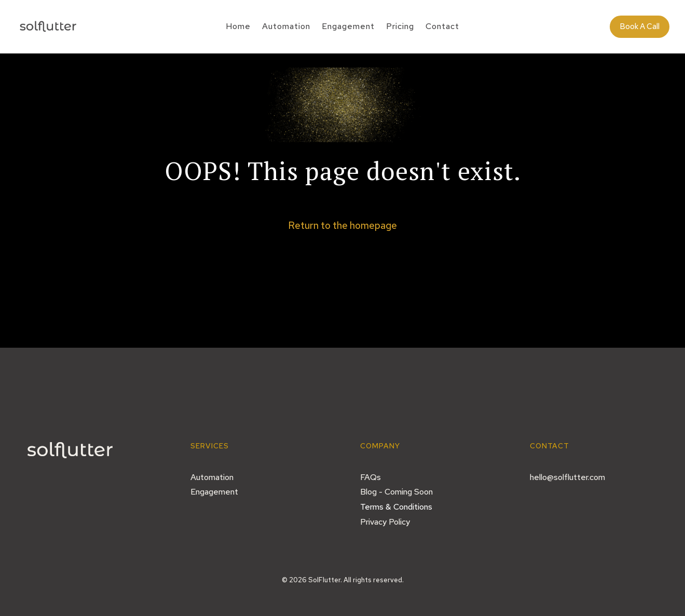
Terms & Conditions (396, 507)
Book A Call (640, 26)
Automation (286, 27)
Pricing (400, 27)
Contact (442, 27)
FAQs (371, 477)
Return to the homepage (342, 225)
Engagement (348, 27)
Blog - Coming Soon (396, 492)
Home (238, 27)
